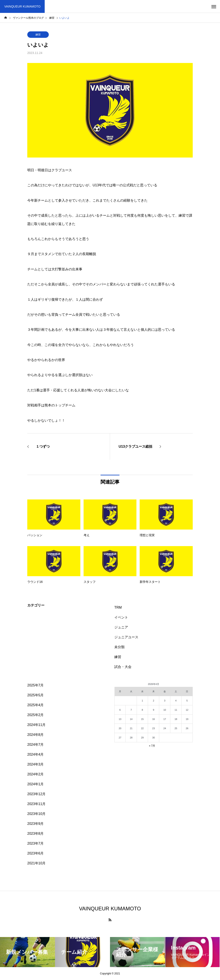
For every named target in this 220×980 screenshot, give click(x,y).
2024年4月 (36, 754)
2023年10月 (36, 814)
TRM (118, 607)
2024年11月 (36, 725)
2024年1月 (36, 784)
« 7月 (152, 746)
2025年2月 (36, 715)
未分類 (119, 647)
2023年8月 (36, 834)
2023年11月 (36, 804)
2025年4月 (36, 705)
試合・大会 (123, 667)
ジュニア (121, 627)
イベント (121, 617)
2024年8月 (36, 735)
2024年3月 (36, 764)
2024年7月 (36, 745)
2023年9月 (36, 824)
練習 (38, 35)
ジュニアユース (126, 637)
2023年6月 (36, 853)
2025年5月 (36, 695)
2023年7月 (36, 843)
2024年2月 (36, 774)
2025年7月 (36, 685)
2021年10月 (36, 863)
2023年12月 (36, 794)
